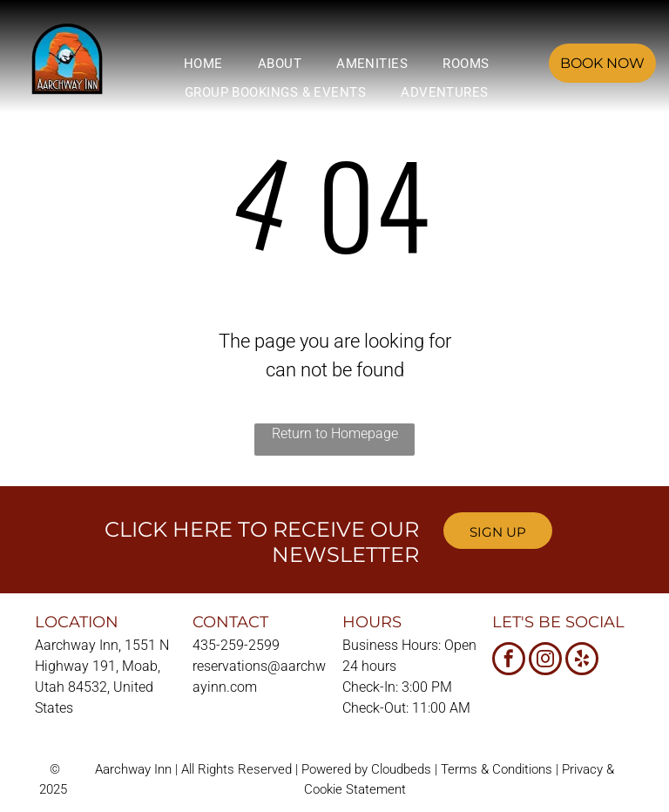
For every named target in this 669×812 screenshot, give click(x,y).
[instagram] (545, 661)
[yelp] (582, 661)
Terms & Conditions (497, 769)
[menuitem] (203, 64)
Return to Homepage (335, 433)
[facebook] (509, 661)
